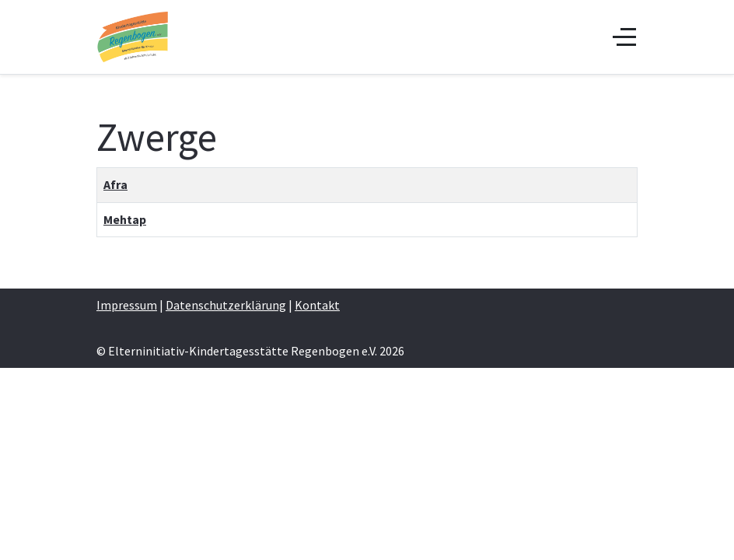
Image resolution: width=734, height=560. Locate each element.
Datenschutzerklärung (226, 305)
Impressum (127, 305)
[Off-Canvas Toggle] (624, 37)
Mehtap (125, 219)
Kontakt (317, 305)
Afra (115, 184)
